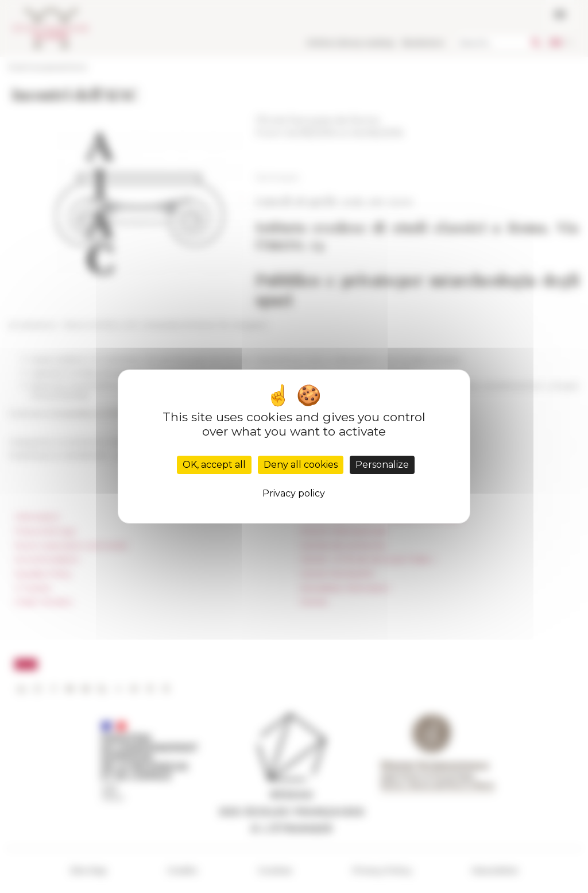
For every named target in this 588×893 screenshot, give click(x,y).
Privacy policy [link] (294, 493)
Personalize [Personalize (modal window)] (382, 465)
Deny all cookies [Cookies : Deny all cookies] (301, 465)
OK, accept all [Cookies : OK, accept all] (214, 465)
